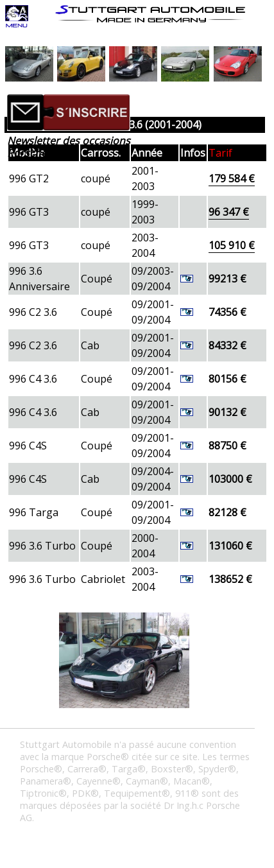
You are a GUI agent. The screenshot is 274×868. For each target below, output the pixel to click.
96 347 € (229, 212)
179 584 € (232, 178)
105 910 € (232, 245)
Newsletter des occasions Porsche (69, 147)
